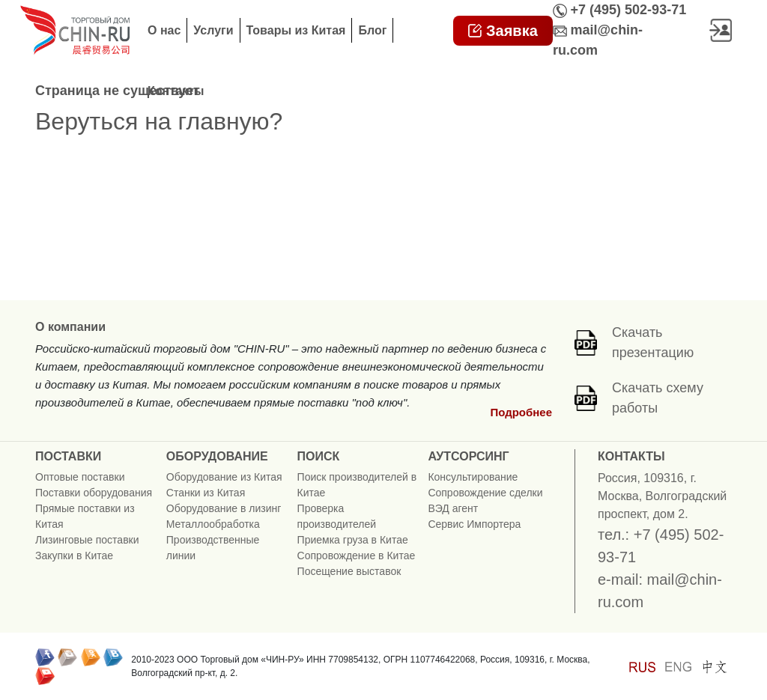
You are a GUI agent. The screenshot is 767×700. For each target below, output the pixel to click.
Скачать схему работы (658, 398)
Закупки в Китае (74, 556)
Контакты (176, 91)
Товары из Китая (296, 30)
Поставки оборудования (94, 493)
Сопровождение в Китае (357, 556)
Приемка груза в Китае (353, 540)
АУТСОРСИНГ (468, 456)
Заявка (503, 31)
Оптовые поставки (80, 477)
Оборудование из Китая (224, 477)
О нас (164, 30)
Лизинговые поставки (87, 540)
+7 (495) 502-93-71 (629, 10)
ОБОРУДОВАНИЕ (217, 456)
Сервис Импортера (474, 524)
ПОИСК (319, 456)
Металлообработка (213, 524)
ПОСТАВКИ (68, 456)
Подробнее (521, 412)
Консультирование (473, 477)
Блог (372, 30)
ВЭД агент (453, 508)
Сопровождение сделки (485, 493)
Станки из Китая (206, 493)
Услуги (213, 30)
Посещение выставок (349, 571)
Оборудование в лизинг (224, 508)
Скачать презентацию (653, 343)
